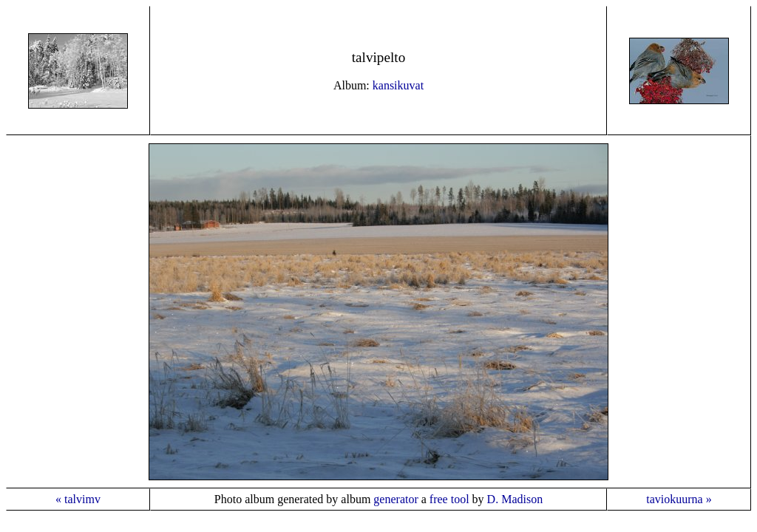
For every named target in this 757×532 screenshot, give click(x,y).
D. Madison (515, 499)
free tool (449, 499)
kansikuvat (398, 85)
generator (396, 499)
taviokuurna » (679, 499)
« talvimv (78, 499)
